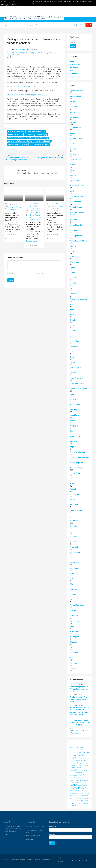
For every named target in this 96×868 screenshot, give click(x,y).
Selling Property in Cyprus (18, 144)
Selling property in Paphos (40, 144)
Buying (29, 19)
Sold (71, 558)
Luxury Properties (76, 378)
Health (72, 304)
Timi (71, 600)
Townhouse (74, 616)
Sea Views (73, 542)
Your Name (52, 827)
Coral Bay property (77, 186)
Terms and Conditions (60, 863)
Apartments (74, 122)
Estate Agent (74, 262)
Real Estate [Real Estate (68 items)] (76, 803)
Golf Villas (73, 294)
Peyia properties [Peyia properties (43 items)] (74, 798)
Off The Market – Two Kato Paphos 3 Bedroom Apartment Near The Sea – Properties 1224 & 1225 (80, 711)
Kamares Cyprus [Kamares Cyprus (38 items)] (86, 773)
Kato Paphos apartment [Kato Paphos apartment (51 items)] (77, 778)
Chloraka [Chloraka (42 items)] (79, 753)
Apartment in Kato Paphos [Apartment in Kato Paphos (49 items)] (77, 748)
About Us (56, 19)
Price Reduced (75, 505)
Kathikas (73, 336)
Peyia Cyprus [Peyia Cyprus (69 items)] (79, 791)
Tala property (34, 220)
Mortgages (74, 426)
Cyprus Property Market (31, 53)
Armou (72, 133)
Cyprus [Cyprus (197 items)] (86, 752)
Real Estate (15, 55)
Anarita (72, 112)
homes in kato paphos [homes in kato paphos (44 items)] (82, 765)
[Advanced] (76, 25)
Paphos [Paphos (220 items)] (74, 785)
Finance (73, 273)
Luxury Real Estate (77, 383)
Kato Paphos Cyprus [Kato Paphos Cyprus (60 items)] (82, 780)
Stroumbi (73, 573)
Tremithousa (74, 621)
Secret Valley (74, 547)
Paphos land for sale (77, 452)
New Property (75, 436)
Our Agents (74, 67)
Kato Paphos (74, 341)
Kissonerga (74, 346)
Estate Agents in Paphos (36, 131)
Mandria (73, 399)
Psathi (72, 515)
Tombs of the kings (77, 605)
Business (35, 204)
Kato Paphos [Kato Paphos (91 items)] (84, 775)
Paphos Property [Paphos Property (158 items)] (78, 788)
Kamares (13, 209)
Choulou (73, 175)
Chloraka (73, 165)
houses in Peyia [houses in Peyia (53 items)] (85, 770)
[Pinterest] (91, 861)
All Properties (75, 64)
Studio (72, 579)
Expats (72, 267)
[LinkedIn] (83, 861)
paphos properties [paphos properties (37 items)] (83, 786)
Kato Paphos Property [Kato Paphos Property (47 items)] (76, 783)
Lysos (72, 394)
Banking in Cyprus (76, 138)
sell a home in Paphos (17, 141)
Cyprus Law (74, 220)
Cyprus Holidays (35, 208)
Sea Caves (73, 536)
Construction (74, 181)
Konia (72, 357)
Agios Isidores (75, 101)
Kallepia (73, 320)
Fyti (71, 288)
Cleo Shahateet (20, 49)
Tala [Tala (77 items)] (71, 806)
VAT (71, 647)
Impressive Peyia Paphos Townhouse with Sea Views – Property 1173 (80, 723)
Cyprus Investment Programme (77, 213)
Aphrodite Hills (75, 128)
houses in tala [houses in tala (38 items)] (73, 773)
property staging (41, 138)
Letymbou (73, 373)
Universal (73, 642)
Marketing (44, 53)
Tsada (72, 626)
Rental (72, 531)
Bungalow (73, 149)
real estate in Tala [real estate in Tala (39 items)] (85, 803)
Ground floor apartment (78, 299)
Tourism (73, 610)
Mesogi (72, 420)
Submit (11, 280)
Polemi (72, 500)
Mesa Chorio (74, 415)
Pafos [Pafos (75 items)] (84, 783)
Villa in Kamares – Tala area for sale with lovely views (78, 699)
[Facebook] (73, 861)
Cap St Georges (75, 159)
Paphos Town (75, 473)
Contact (24, 19)
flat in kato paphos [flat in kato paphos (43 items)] (74, 761)
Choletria (73, 170)
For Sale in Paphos (15, 135)
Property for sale (76, 510)
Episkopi (73, 257)
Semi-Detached (75, 552)
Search (89, 25)
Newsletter (39, 217)
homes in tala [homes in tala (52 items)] (85, 768)
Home (6, 19)
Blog (71, 76)
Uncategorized (75, 637)
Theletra (73, 595)
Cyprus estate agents (16, 131)
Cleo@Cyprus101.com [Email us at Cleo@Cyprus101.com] (35, 836)
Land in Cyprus (75, 368)
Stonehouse (74, 568)
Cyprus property (16, 53)
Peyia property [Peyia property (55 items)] (82, 798)
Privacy (59, 858)
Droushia (73, 246)
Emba (72, 251)
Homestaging (42, 135)
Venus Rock (74, 653)
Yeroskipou (74, 668)
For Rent (19, 207)
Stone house (74, 563)
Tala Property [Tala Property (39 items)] (76, 806)
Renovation (74, 526)
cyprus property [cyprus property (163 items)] (77, 756)
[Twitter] (76, 861)
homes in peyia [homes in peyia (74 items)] (75, 768)
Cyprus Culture (35, 206)
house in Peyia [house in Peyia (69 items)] (75, 770)
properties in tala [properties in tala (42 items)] (79, 801)
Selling (36, 19)
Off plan (73, 447)
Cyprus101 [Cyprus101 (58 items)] (73, 755)
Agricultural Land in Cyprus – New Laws (80, 732)
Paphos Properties (77, 463)
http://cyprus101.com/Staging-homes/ (22, 86)
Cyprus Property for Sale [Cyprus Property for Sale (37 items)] (84, 758)
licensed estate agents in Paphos (21, 138)
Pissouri (73, 489)
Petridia (72, 478)
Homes (72, 309)
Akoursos (73, 107)
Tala (71, 584)
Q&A (71, 70)
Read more (7, 835)
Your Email (52, 834)
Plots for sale (75, 494)
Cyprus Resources (45, 19)
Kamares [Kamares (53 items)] (79, 773)
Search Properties (14, 19)
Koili (71, 352)
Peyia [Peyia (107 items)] (72, 790)
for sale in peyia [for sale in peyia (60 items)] (79, 763)
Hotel (72, 315)
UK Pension (74, 631)
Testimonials (74, 73)
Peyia (72, 484)
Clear (82, 25)
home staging (30, 135)
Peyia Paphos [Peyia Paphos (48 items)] (85, 796)
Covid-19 (73, 191)
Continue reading (11, 234)
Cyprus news (74, 230)
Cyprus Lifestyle (35, 211)
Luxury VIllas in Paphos (78, 389)
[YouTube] (87, 861)
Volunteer (73, 663)
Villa (18, 209)
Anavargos (74, 117)
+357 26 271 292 (15, 16)
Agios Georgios (75, 96)
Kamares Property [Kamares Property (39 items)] (74, 775)
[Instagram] (80, 861)
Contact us (30, 839)
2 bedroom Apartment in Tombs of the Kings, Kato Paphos (79, 689)
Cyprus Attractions (77, 196)
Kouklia (72, 362)
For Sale (60, 206)
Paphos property (57, 208)
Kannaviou (73, 331)
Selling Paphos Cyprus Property (39, 141)
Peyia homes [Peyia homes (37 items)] (78, 796)
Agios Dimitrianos (76, 91)
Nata (71, 431)
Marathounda (75, 404)
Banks (72, 144)
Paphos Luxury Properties (79, 457)
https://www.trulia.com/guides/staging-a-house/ (25, 95)
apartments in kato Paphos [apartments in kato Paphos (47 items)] (77, 750)
